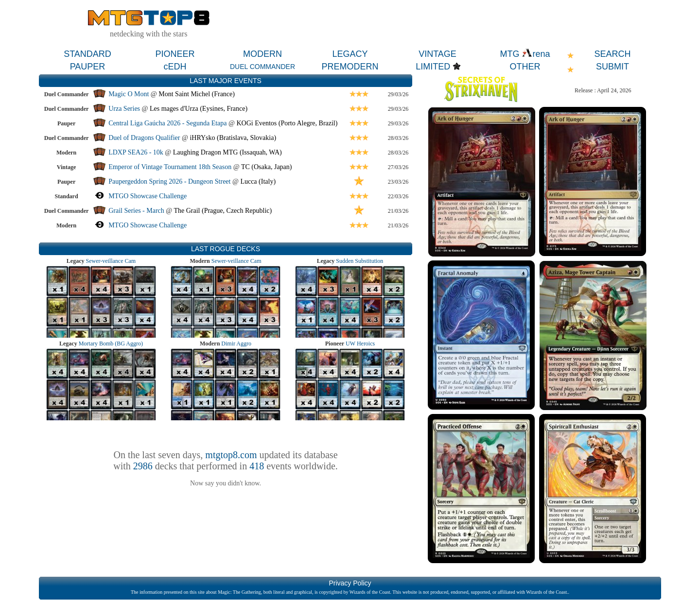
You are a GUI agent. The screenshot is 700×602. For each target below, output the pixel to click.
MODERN (262, 54)
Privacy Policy (350, 583)
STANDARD (87, 54)
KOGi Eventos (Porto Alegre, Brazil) (287, 123)
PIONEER (175, 54)
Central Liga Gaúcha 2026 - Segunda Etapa (167, 123)
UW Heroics (360, 344)
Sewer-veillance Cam (111, 261)
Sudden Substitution (359, 261)
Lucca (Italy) (258, 181)
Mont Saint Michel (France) (197, 94)
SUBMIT (612, 67)
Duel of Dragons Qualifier (144, 138)
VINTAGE (437, 54)
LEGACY (350, 54)
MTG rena (525, 54)
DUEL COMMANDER (262, 67)
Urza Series (124, 109)
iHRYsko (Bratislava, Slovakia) (233, 138)
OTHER (525, 67)
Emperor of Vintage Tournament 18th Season (170, 167)
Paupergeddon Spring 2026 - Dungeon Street (169, 181)
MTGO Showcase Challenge (148, 196)
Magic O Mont (129, 94)
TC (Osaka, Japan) (267, 167)
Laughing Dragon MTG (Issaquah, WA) (227, 152)
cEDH (175, 67)
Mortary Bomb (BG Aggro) (111, 344)
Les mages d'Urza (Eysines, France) (199, 109)
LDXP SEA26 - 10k (136, 152)
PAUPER (88, 67)
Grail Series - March (136, 211)
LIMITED (433, 67)
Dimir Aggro (236, 344)
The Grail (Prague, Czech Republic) (223, 211)
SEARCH (612, 54)
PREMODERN (350, 67)
